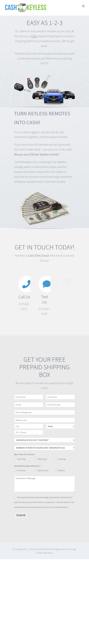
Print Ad (21, 470)
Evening (62, 459)
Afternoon (43, 459)
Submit (21, 515)
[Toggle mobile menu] (84, 6)
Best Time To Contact (24, 454)
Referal (62, 470)
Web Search (43, 470)
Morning (22, 459)
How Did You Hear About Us (27, 466)
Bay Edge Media (46, 553)
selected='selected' (45, 440)
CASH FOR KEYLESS (43, 549)
